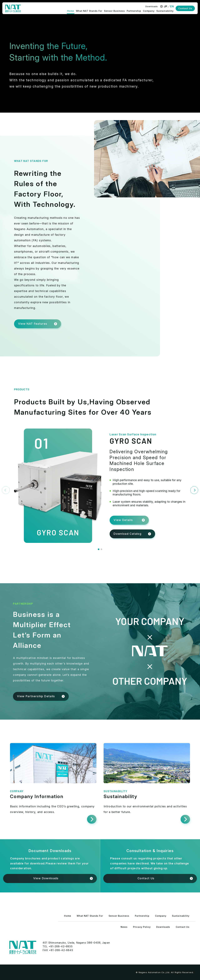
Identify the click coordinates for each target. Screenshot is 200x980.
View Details (123, 520)
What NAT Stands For (89, 11)
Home (71, 11)
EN (172, 6)
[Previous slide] (6, 490)
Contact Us (185, 8)
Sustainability (165, 11)
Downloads (152, 6)
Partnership (134, 11)
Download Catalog (127, 534)
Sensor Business (114, 11)
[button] (99, 549)
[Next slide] (194, 490)
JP (166, 6)
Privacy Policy (142, 927)
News (124, 927)
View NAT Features (33, 324)
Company (149, 11)
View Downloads (46, 878)
